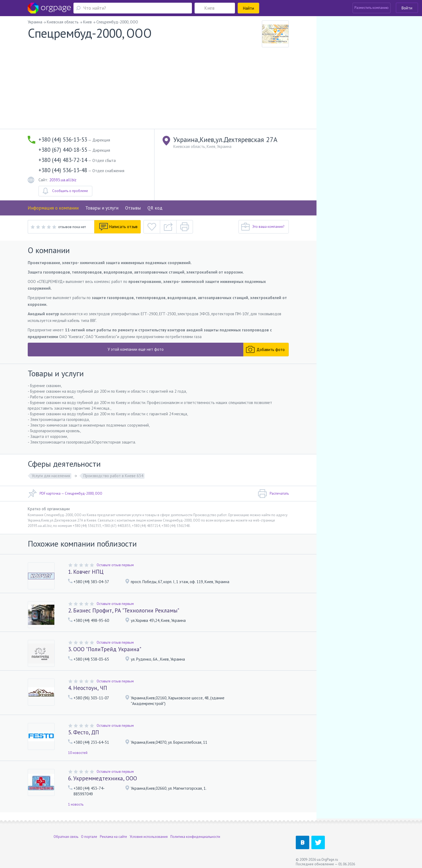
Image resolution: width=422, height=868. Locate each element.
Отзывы (133, 208)
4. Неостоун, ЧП (88, 688)
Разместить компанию (372, 8)
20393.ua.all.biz (63, 180)
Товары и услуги (102, 208)
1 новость (76, 804)
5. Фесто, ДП (84, 732)
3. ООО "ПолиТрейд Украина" (105, 649)
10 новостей (78, 753)
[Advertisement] (158, 88)
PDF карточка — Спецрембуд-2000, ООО (65, 494)
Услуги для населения (51, 476)
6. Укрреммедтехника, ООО (103, 778)
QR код (155, 208)
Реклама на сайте (113, 834)
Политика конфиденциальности (195, 834)
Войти (407, 8)
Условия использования (149, 834)
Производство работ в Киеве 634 (113, 476)
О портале (89, 834)
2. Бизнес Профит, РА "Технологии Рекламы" (124, 610)
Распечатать (273, 494)
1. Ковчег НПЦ (86, 572)
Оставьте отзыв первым (115, 565)
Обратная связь (66, 834)
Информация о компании (53, 208)
